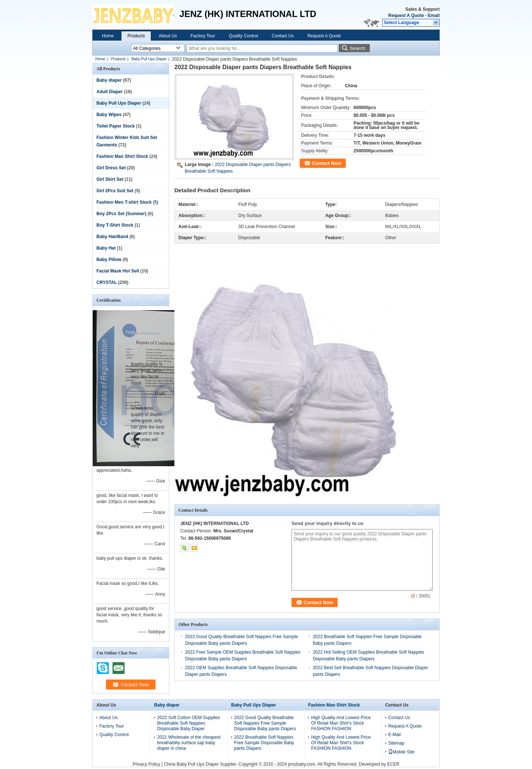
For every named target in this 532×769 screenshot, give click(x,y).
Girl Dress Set (111, 168)
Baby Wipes (109, 115)
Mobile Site (401, 752)
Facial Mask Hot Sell (118, 271)
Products (136, 36)
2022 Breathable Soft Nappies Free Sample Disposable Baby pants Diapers (264, 743)
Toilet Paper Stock (116, 126)
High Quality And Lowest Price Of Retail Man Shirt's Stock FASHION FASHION (341, 723)
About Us (168, 36)
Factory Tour (203, 36)
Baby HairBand (112, 237)
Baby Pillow (109, 260)
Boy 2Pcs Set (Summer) (121, 214)
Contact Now (326, 163)
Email (434, 16)
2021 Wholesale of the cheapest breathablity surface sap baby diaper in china (189, 743)
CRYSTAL (107, 282)
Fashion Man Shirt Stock (122, 156)
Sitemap (396, 743)
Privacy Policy (146, 764)
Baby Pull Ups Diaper (149, 59)
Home (108, 36)
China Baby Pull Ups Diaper (191, 764)
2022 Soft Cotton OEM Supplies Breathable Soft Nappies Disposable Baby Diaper (188, 723)
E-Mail (395, 735)
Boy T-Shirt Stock (115, 225)
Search (358, 48)
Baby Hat (106, 248)
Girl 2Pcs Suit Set (115, 191)
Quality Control (243, 36)
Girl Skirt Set (110, 179)
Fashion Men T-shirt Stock (124, 202)
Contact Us (283, 36)
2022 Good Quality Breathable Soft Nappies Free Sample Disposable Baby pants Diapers (265, 723)
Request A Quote (406, 16)
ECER (393, 764)
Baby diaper (109, 80)
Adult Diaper (110, 92)
